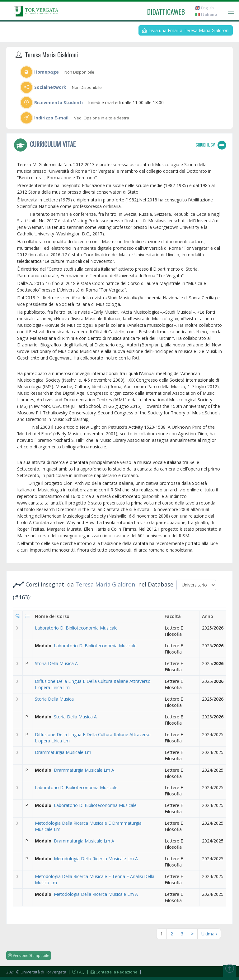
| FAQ (76, 972)
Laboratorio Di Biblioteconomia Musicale (76, 628)
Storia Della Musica (54, 699)
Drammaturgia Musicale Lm (63, 752)
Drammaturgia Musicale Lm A (84, 770)
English (204, 8)
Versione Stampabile (29, 956)
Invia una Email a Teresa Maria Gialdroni (186, 30)
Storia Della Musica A (56, 663)
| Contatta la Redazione (112, 972)
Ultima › (209, 934)
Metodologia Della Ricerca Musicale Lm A (96, 859)
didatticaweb (166, 12)
